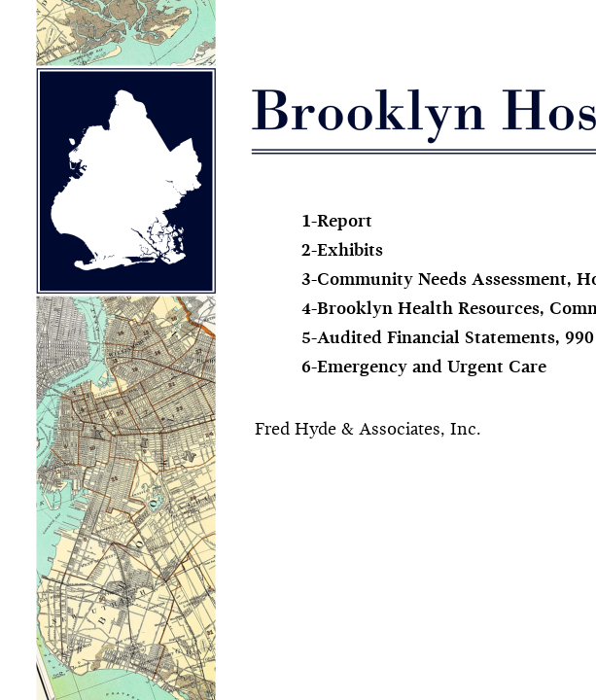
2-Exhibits (342, 251)
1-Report (337, 222)
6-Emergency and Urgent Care (424, 368)
